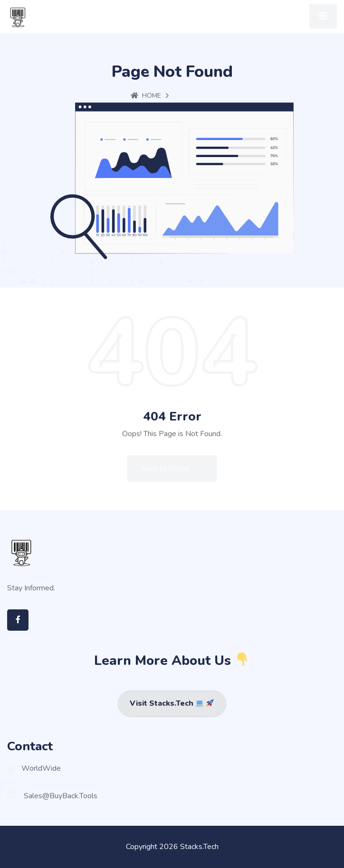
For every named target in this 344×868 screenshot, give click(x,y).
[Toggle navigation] (323, 16)
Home (146, 96)
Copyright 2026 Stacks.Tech (172, 847)
